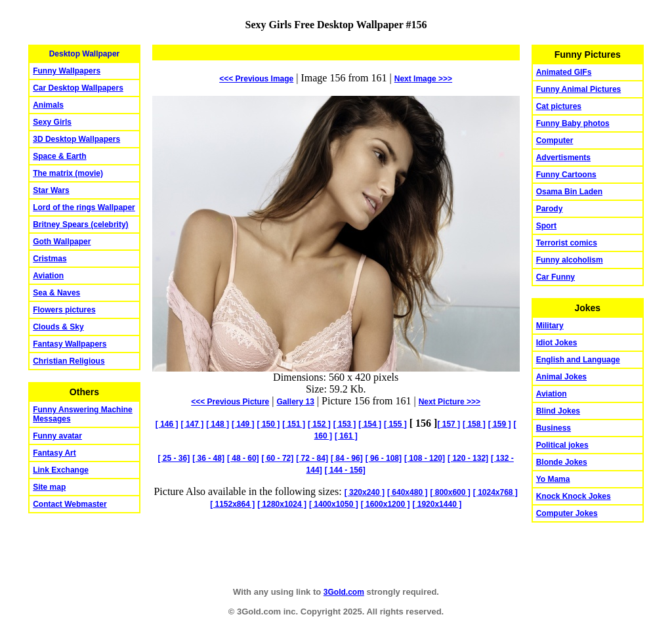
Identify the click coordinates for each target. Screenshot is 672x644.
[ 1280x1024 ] (282, 504)
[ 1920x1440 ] (437, 504)
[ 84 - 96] (347, 458)
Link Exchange (61, 470)
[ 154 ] (370, 424)
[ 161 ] (346, 436)
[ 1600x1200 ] (386, 504)
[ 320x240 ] (365, 492)
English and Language (578, 360)
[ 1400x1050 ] (334, 504)
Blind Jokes (558, 411)
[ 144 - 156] (345, 470)
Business (554, 428)
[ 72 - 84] (312, 458)
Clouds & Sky (58, 327)
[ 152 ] (319, 424)
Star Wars (51, 190)
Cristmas (50, 259)
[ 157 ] (449, 424)
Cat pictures (559, 106)
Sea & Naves (56, 293)
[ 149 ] (243, 424)
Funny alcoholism (570, 260)
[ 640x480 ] (407, 492)
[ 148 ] (218, 424)
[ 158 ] (474, 424)
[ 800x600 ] (450, 492)
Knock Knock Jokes (574, 496)
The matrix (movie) (68, 173)
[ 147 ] (193, 424)
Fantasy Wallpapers (70, 344)
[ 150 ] (269, 424)
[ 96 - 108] (384, 458)
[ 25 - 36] (174, 458)
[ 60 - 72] (278, 458)
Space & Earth (59, 156)
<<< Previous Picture (230, 402)
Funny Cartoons (566, 175)
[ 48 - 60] (243, 458)
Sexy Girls (52, 122)
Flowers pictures (64, 310)
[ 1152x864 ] (232, 504)
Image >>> (423, 79)
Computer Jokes (567, 513)
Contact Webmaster (70, 504)
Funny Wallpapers (67, 71)
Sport (546, 226)
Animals (48, 105)
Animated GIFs (564, 72)
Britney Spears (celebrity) (80, 225)
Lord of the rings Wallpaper (84, 207)
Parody (550, 209)
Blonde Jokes (562, 462)
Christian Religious (69, 361)
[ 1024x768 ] (495, 492)
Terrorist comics (567, 243)
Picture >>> (450, 402)
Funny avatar (57, 436)
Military (550, 326)
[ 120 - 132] (468, 458)
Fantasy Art (54, 453)
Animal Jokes (561, 377)
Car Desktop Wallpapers (78, 88)
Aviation (48, 276)
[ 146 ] (167, 424)
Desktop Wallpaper (85, 54)
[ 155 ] (395, 424)
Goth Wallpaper (62, 242)
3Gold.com (344, 592)
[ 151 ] (294, 424)
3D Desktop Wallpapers (76, 139)
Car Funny (556, 277)
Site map (49, 487)
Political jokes (562, 445)
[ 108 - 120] (425, 458)
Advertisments (563, 158)
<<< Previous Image (256, 79)
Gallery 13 (295, 402)
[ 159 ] (500, 424)
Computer (555, 140)
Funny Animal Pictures (579, 89)
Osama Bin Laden (569, 192)
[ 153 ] (345, 424)
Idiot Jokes (557, 343)
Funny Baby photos (573, 123)
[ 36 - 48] (208, 458)
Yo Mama (553, 479)
